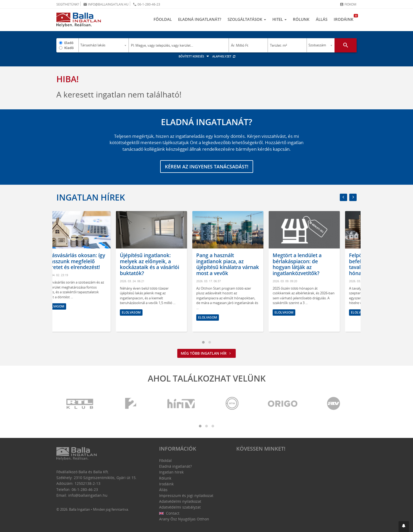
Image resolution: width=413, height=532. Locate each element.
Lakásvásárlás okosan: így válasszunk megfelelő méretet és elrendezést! (91, 261)
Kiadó (69, 48)
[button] (404, 527)
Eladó (69, 43)
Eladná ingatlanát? (200, 19)
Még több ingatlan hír (206, 353)
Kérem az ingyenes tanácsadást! (207, 167)
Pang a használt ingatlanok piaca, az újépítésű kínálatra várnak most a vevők (244, 264)
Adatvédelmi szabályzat (180, 507)
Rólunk (301, 19)
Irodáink (345, 18)
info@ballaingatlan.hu (106, 4)
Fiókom (348, 4)
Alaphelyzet (224, 56)
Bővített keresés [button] (195, 56)
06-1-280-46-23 (146, 4)
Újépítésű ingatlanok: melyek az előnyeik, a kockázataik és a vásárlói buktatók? (166, 264)
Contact (169, 513)
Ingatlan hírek (91, 197)
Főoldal (163, 19)
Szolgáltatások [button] (247, 19)
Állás (322, 19)
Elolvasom (72, 306)
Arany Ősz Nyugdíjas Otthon (184, 519)
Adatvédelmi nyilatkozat (180, 501)
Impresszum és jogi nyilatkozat (186, 496)
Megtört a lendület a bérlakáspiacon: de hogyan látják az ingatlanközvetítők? (314, 264)
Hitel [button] (279, 19)
